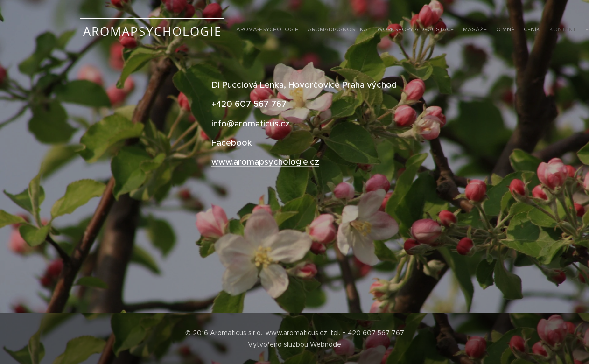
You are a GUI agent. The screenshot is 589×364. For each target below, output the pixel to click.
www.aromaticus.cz (296, 333)
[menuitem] (445, 30)
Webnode (326, 344)
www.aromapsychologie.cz (265, 162)
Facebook (232, 143)
